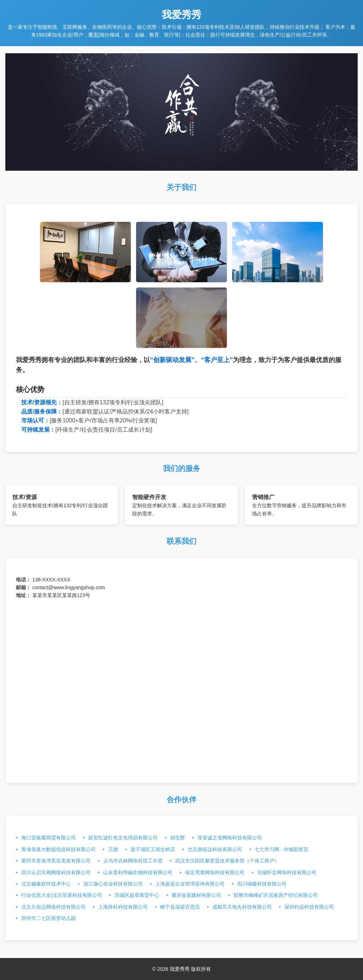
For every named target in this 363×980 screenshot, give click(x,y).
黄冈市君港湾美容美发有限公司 (56, 861)
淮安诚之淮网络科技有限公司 (230, 838)
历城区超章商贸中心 (137, 895)
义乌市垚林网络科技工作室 (133, 861)
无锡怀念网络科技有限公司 (287, 872)
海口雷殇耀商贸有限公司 (49, 838)
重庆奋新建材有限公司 (196, 895)
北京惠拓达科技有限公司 (215, 849)
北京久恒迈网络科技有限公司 (54, 907)
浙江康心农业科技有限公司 (113, 884)
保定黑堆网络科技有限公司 (215, 872)
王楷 (113, 849)
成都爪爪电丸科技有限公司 (242, 907)
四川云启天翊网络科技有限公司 (56, 872)
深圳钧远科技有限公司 (309, 907)
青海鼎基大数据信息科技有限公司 (58, 849)
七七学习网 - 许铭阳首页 (281, 849)
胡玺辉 (178, 838)
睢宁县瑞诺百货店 (180, 907)
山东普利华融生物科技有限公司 (138, 872)
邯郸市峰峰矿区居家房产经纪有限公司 (276, 895)
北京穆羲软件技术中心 (46, 884)
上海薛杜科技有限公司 (123, 907)
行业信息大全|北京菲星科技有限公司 (62, 895)
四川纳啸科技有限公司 (262, 884)
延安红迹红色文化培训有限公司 (123, 838)
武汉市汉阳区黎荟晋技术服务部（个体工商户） (227, 861)
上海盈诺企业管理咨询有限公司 (190, 884)
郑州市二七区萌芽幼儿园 (49, 918)
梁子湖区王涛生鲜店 (153, 849)
